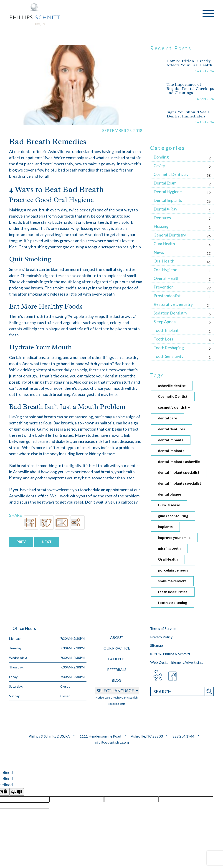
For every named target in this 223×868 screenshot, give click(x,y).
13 (209, 253)
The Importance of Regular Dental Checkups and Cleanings (190, 88)
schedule (92, 490)
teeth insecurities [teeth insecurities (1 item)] (173, 592)
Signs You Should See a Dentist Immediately (188, 114)
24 (209, 305)
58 (209, 175)
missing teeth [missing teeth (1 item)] (169, 548)
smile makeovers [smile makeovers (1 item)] (172, 581)
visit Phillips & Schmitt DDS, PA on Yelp (158, 676)
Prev (21, 542)
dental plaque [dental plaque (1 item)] (170, 494)
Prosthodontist (167, 296)
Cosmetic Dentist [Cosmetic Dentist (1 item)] (173, 396)
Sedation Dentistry (170, 313)
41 (209, 262)
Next (47, 542)
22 (209, 288)
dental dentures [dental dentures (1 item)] (171, 429)
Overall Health (167, 278)
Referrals (117, 669)
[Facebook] (31, 522)
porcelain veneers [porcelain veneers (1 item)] (173, 570)
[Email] (62, 522)
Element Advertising (187, 662)
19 (209, 193)
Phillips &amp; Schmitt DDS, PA (35, 14)
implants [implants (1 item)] (165, 526)
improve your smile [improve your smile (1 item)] (174, 537)
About (117, 637)
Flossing (161, 226)
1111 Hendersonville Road (100, 736)
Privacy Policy (161, 637)
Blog (117, 680)
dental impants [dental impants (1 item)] (171, 440)
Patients (117, 659)
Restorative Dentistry (173, 304)
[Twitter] (47, 522)
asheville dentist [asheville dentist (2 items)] (172, 386)
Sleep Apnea (165, 322)
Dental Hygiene (168, 192)
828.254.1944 (183, 736)
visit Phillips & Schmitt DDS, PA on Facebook (173, 676)
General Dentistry (170, 235)
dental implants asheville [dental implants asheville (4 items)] (179, 461)
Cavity (159, 166)
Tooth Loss (163, 339)
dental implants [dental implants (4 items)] (171, 451)
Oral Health (164, 261)
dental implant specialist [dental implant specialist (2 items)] (179, 472)
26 (209, 201)
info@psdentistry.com (112, 742)
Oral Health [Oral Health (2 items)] (168, 559)
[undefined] (17, 792)
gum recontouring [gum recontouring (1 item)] (173, 516)
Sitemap (157, 645)
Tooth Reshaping (169, 348)
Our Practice (117, 648)
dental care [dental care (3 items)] (167, 418)
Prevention (164, 287)
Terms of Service (163, 628)
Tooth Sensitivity (169, 356)
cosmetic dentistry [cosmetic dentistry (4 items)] (174, 407)
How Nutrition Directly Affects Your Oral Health (189, 63)
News (159, 252)
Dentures (162, 218)
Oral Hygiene (165, 270)
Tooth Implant (166, 330)
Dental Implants (168, 200)
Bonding (161, 157)
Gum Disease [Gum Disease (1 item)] (169, 505)
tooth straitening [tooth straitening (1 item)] (172, 602)
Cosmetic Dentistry (171, 174)
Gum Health (164, 244)
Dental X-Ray (165, 209)
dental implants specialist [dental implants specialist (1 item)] (180, 483)
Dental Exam (165, 183)
